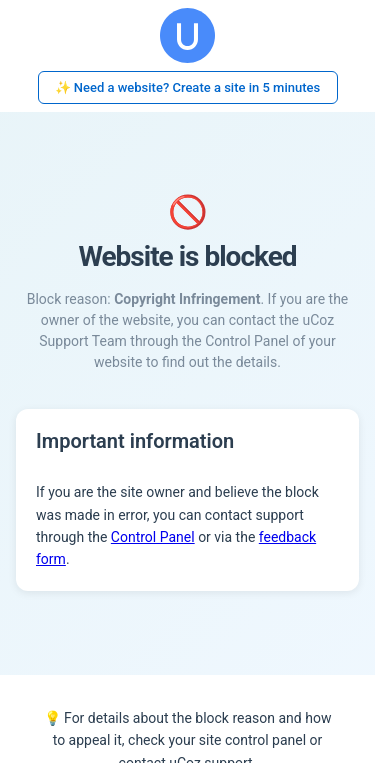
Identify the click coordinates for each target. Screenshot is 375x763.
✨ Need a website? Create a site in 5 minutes (188, 87)
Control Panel (153, 537)
